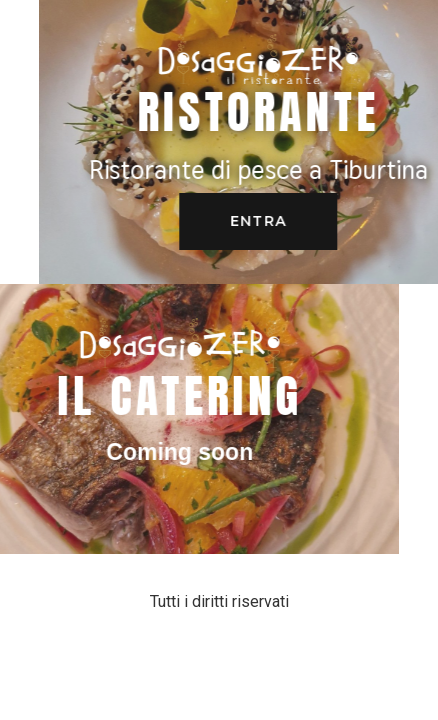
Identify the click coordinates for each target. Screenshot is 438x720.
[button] (277, 221)
